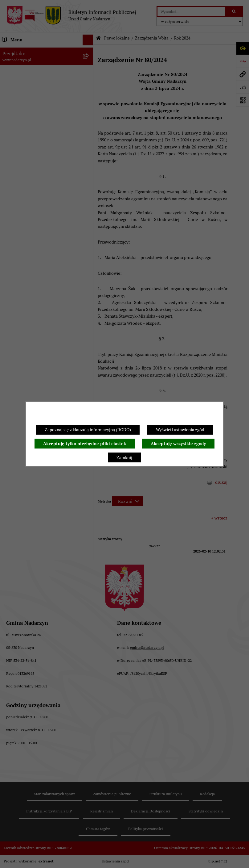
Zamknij (124, 457)
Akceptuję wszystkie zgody (178, 444)
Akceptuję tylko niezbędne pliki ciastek (85, 444)
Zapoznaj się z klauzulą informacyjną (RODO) (88, 430)
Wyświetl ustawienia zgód (180, 430)
